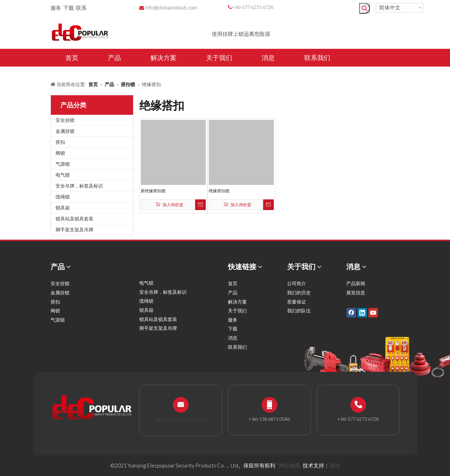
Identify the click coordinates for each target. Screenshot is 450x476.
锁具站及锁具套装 (75, 218)
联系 (81, 8)
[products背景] (5, 72)
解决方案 (237, 302)
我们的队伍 (299, 310)
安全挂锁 (65, 120)
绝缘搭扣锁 (219, 191)
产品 (233, 292)
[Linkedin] (362, 313)
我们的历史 (299, 292)
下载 (69, 8)
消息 (233, 338)
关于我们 (237, 310)
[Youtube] (373, 313)
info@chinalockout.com (171, 7)
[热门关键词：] (365, 8)
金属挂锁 (65, 131)
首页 (233, 283)
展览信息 (356, 292)
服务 (56, 8)
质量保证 (297, 302)
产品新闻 (356, 283)
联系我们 (237, 347)
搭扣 (60, 142)
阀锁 (60, 153)
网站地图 (289, 465)
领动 (335, 465)
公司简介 (297, 283)
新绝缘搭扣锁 (153, 191)
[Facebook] (351, 313)
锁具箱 (63, 208)
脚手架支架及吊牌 (75, 229)
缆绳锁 (63, 197)
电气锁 (63, 175)
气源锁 (63, 164)
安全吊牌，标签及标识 (79, 186)
